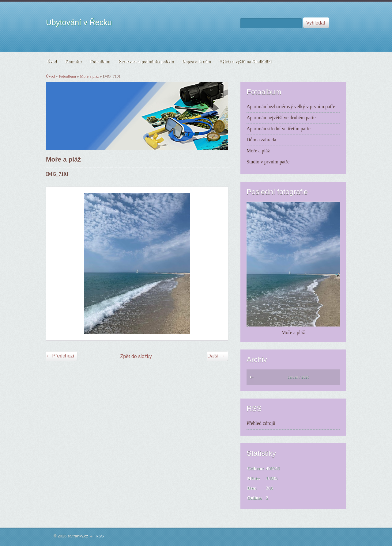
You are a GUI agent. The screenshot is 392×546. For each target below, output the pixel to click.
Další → (216, 356)
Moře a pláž (89, 76)
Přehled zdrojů (261, 423)
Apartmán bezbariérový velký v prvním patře (291, 107)
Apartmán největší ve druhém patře (281, 118)
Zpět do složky (136, 356)
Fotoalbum (67, 76)
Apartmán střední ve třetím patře (279, 129)
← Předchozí (60, 356)
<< (253, 379)
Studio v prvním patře (268, 162)
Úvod (50, 76)
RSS (100, 536)
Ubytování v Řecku (79, 22)
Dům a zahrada (261, 140)
